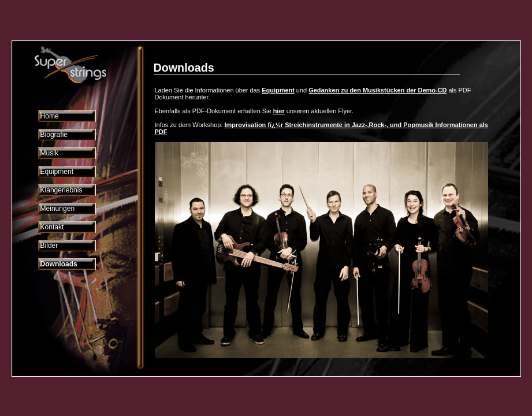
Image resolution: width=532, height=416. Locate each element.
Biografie (54, 135)
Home (50, 116)
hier (279, 111)
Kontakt (52, 227)
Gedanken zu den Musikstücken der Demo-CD (377, 90)
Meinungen (58, 209)
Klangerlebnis (62, 190)
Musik (49, 153)
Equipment (57, 172)
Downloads (59, 264)
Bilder (49, 246)
